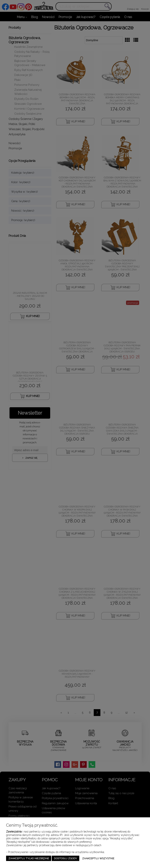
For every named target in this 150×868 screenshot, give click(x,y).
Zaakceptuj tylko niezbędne (29, 858)
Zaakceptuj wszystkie (98, 858)
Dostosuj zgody (65, 858)
